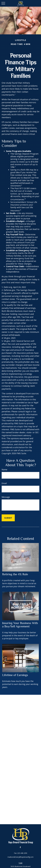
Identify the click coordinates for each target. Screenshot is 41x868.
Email (4, 483)
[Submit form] (8, 518)
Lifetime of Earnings (15, 675)
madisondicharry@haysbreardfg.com (20, 857)
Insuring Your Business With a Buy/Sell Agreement (20, 625)
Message (6, 497)
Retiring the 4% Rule (15, 574)
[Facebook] (20, 847)
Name (4, 470)
